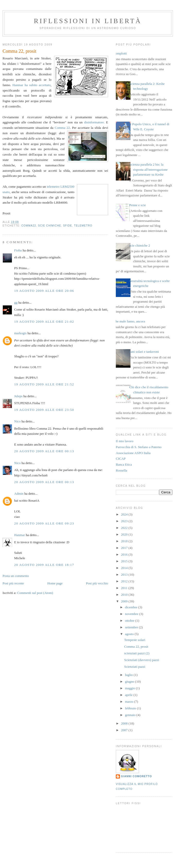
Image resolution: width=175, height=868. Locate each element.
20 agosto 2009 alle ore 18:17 (44, 565)
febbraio (131, 708)
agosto (130, 634)
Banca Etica (124, 464)
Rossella (121, 470)
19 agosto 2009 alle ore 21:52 (44, 384)
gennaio (131, 715)
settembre (132, 627)
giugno (130, 681)
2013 (125, 575)
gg (16, 302)
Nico (17, 421)
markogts (20, 333)
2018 (125, 541)
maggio (130, 688)
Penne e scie (137, 205)
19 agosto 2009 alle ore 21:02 (44, 322)
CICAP (121, 459)
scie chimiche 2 (140, 245)
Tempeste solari (135, 640)
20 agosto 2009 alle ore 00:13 (44, 451)
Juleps (18, 396)
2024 (125, 514)
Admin (19, 494)
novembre (132, 614)
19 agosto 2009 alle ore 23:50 (44, 410)
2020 (125, 534)
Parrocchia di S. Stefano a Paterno (139, 447)
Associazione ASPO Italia (133, 453)
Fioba (18, 250)
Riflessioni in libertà (88, 21)
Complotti (120, 53)
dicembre (132, 607)
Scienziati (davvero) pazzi (142, 660)
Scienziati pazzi (135, 667)
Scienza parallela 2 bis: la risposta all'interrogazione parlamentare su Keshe (148, 169)
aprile (129, 695)
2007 (125, 730)
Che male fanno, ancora (129, 321)
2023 (125, 521)
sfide (68, 226)
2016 (125, 554)
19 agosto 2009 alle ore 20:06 (44, 291)
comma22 (29, 226)
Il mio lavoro (125, 441)
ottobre (130, 621)
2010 (125, 595)
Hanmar (20, 535)
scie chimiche (50, 226)
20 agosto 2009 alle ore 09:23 (44, 523)
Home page (55, 583)
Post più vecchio (97, 583)
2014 (125, 568)
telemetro (83, 226)
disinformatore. (94, 122)
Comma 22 (62, 128)
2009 (125, 601)
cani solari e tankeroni (144, 352)
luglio (129, 675)
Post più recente (13, 583)
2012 (125, 581)
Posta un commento (16, 576)
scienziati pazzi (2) (137, 653)
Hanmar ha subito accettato (31, 85)
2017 (125, 548)
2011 (125, 588)
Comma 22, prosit (136, 647)
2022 (125, 528)
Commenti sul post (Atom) (35, 593)
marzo (130, 702)
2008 (125, 723)
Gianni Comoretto (136, 776)
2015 (125, 561)
